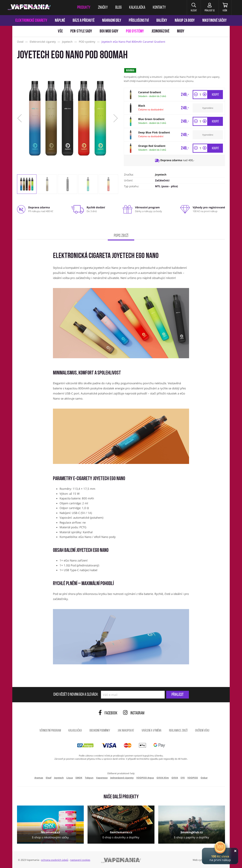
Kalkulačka (75, 731)
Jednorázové (160, 31)
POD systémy (135, 31)
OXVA (175, 778)
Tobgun (89, 778)
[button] (194, 8)
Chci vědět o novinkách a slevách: (76, 695)
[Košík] (225, 8)
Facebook (108, 713)
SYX (183, 778)
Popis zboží (121, 236)
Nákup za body (185, 21)
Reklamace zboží (178, 731)
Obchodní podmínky (100, 731)
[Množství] (200, 95)
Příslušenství (139, 21)
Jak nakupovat (126, 731)
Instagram (134, 713)
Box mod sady (109, 31)
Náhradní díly (112, 21)
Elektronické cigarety (31, 21)
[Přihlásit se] (210, 8)
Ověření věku (202, 731)
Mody (181, 31)
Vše (60, 31)
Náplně (60, 21)
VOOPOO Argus (145, 778)
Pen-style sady (81, 31)
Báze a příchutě (84, 21)
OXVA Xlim (163, 778)
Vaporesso (102, 778)
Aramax (39, 778)
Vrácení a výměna (152, 731)
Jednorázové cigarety (122, 778)
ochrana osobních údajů (55, 860)
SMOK (79, 778)
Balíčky (162, 21)
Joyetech (161, 174)
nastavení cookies (80, 860)
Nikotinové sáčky (214, 21)
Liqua (70, 778)
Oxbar (204, 778)
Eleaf (49, 778)
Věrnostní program (50, 731)
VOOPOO (193, 778)
